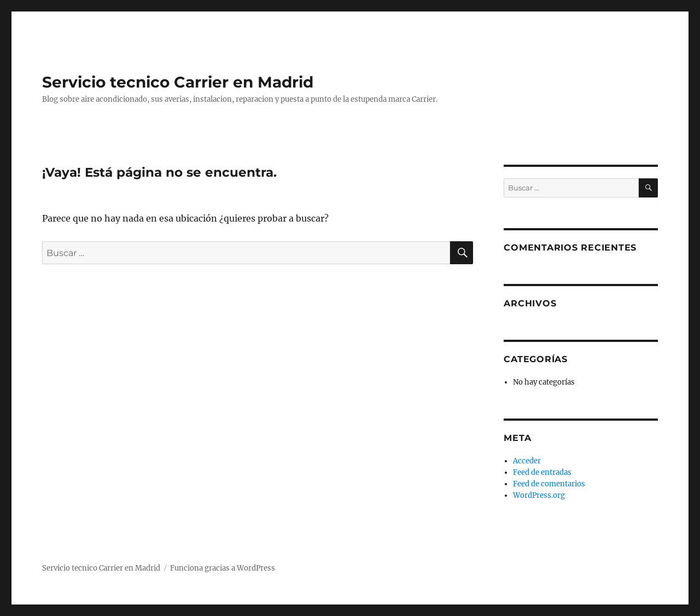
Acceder (527, 461)
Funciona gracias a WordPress (223, 568)
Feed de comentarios (549, 484)
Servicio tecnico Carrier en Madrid (178, 82)
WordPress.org (539, 495)
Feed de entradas (542, 472)
